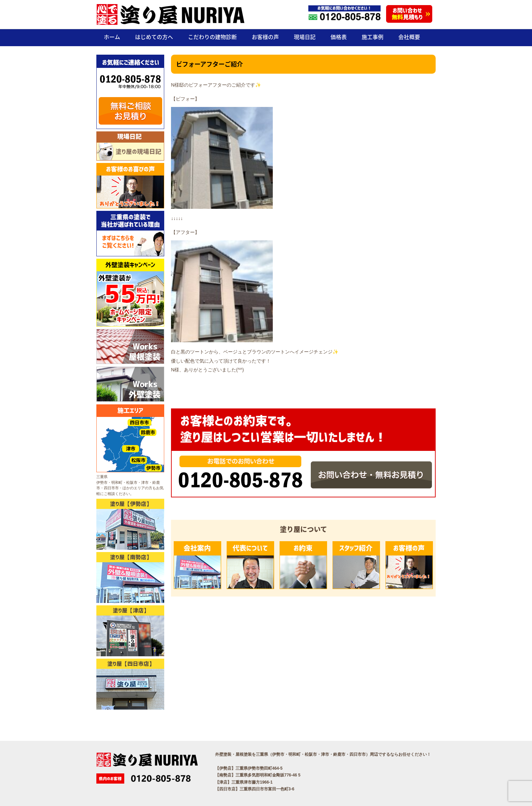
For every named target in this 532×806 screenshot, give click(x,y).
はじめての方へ (154, 37)
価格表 (339, 37)
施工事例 (373, 37)
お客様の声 (265, 37)
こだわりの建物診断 (212, 37)
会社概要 (409, 37)
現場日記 (305, 37)
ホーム (112, 37)
